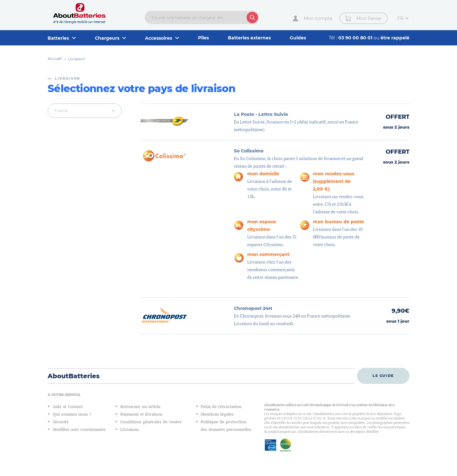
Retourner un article (140, 407)
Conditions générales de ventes (151, 422)
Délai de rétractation (221, 407)
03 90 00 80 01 (356, 38)
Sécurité (61, 422)
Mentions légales (217, 414)
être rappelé (395, 38)
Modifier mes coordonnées (79, 429)
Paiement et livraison (141, 414)
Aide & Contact (68, 407)
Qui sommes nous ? (72, 414)
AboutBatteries (74, 376)
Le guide (383, 376)
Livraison (76, 59)
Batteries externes (249, 38)
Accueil (55, 59)
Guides (298, 38)
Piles (203, 38)
